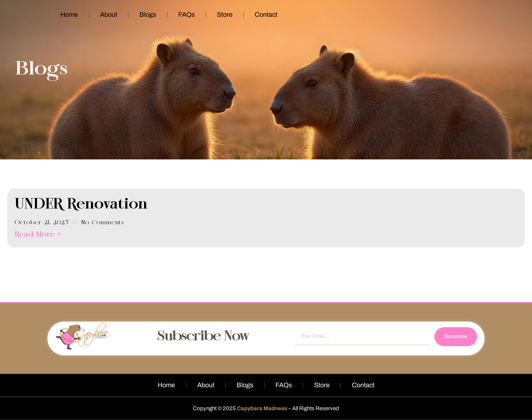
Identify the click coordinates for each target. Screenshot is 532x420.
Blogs (148, 15)
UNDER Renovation (81, 205)
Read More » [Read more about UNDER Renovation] (38, 235)
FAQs (186, 15)
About (109, 15)
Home (69, 15)
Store (225, 15)
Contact (266, 15)
